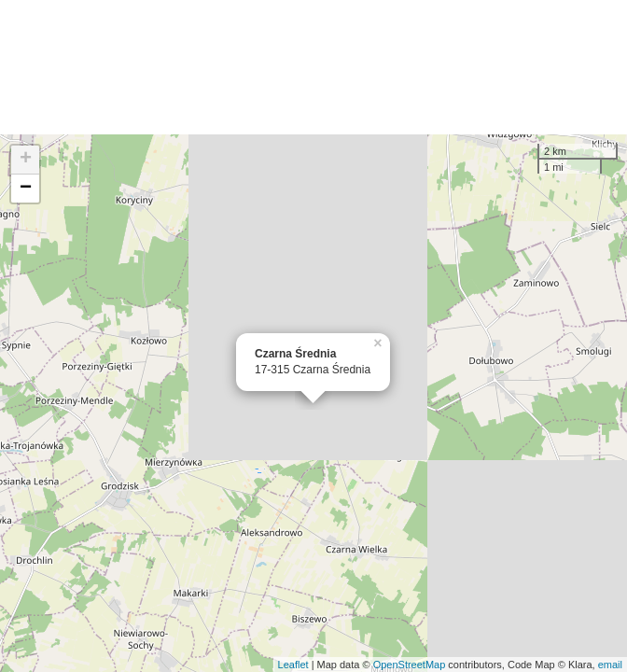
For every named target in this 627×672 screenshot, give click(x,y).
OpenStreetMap (410, 665)
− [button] (26, 189)
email (610, 665)
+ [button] (26, 160)
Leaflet (293, 665)
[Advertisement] (313, 67)
